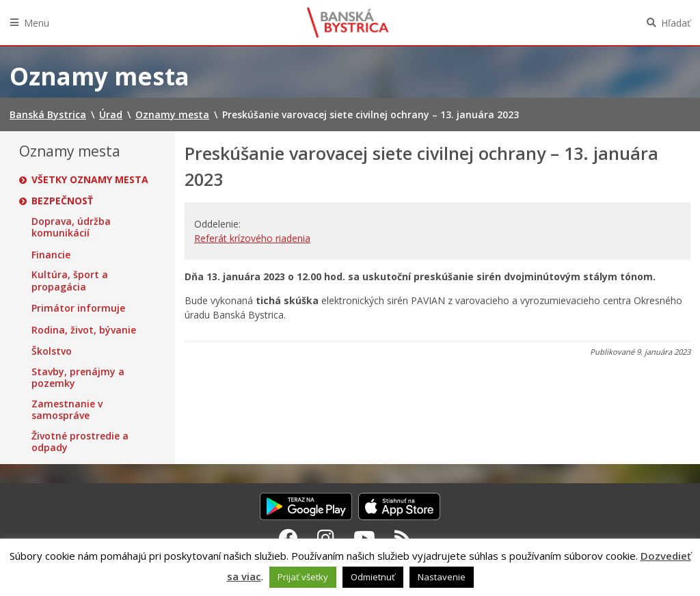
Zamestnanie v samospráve (67, 410)
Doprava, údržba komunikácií (71, 227)
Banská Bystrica (348, 23)
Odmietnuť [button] (373, 577)
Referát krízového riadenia (252, 238)
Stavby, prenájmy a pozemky (78, 378)
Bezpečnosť (62, 201)
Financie (51, 255)
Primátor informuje (78, 308)
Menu (37, 23)
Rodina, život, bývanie (84, 330)
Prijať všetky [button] (303, 577)
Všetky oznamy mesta (90, 180)
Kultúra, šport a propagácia (70, 281)
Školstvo (52, 351)
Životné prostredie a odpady (80, 442)
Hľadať (676, 23)
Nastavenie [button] (442, 577)
